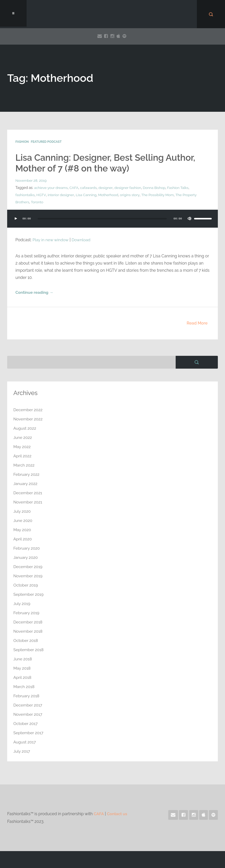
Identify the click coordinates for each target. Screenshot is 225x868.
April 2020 (23, 539)
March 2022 (24, 465)
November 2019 (28, 576)
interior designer (61, 195)
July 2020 (22, 511)
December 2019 (28, 567)
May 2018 (22, 668)
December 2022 (28, 410)
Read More (197, 323)
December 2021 (28, 493)
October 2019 (26, 585)
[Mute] (189, 219)
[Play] (16, 219)
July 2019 (22, 604)
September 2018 (29, 650)
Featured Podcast (46, 142)
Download (82, 240)
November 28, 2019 (31, 180)
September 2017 (29, 733)
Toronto (37, 202)
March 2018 (24, 687)
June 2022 (23, 437)
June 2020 (23, 521)
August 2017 (25, 742)
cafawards (89, 188)
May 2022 (22, 447)
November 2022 (28, 419)
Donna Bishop (156, 188)
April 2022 (23, 456)
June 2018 (23, 659)
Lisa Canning (87, 195)
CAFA (75, 188)
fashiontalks (25, 195)
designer (107, 188)
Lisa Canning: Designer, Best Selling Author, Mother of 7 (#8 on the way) (109, 163)
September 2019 (29, 594)
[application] (112, 224)
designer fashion (129, 188)
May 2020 (22, 530)
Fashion (22, 142)
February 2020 (27, 548)
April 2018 (22, 677)
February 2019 (27, 613)
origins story (131, 195)
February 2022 (27, 474)
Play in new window (51, 240)
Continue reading (35, 292)
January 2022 (26, 484)
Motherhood (109, 195)
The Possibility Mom (159, 195)
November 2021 (28, 502)
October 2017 (26, 724)
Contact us (117, 814)
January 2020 (26, 557)
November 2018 (28, 631)
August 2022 (25, 428)
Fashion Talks (180, 188)
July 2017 (22, 751)
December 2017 (28, 705)
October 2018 (26, 640)
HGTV (42, 195)
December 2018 (28, 622)
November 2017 (28, 714)
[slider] (102, 219)
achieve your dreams (51, 188)
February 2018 (27, 696)
